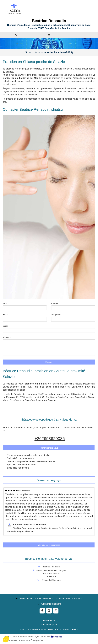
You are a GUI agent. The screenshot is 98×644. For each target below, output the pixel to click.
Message (7, 337)
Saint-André (78, 387)
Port (36, 387)
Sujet (5, 326)
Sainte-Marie (59, 387)
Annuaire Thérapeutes (32, 640)
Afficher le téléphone (51, 580)
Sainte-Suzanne (11, 387)
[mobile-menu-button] (82, 35)
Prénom (55, 303)
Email (5, 315)
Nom (5, 303)
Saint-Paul (26, 387)
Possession (89, 384)
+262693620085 (50, 439)
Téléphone (56, 315)
